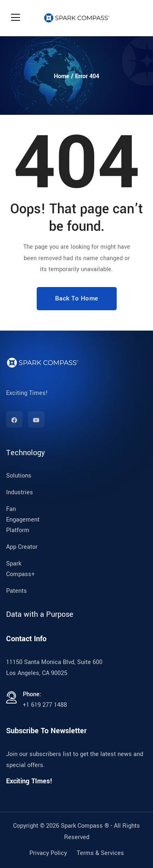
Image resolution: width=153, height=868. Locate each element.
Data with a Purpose (40, 614)
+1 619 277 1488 (45, 705)
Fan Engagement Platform (23, 520)
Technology (25, 453)
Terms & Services (100, 853)
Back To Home (77, 298)
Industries (20, 492)
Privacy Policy (48, 853)
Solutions (19, 476)
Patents (17, 591)
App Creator (22, 547)
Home (62, 76)
